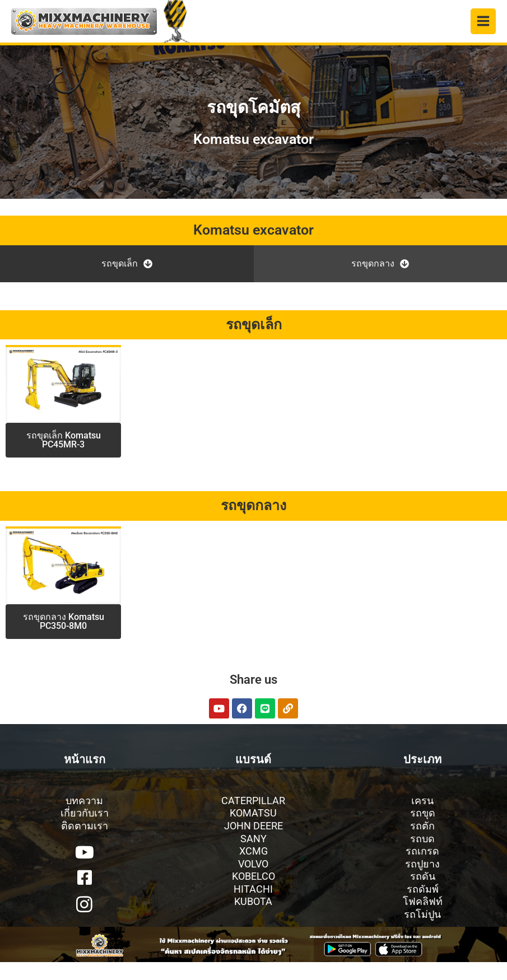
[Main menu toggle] (483, 21)
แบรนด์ (253, 759)
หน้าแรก (85, 759)
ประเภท (422, 759)
